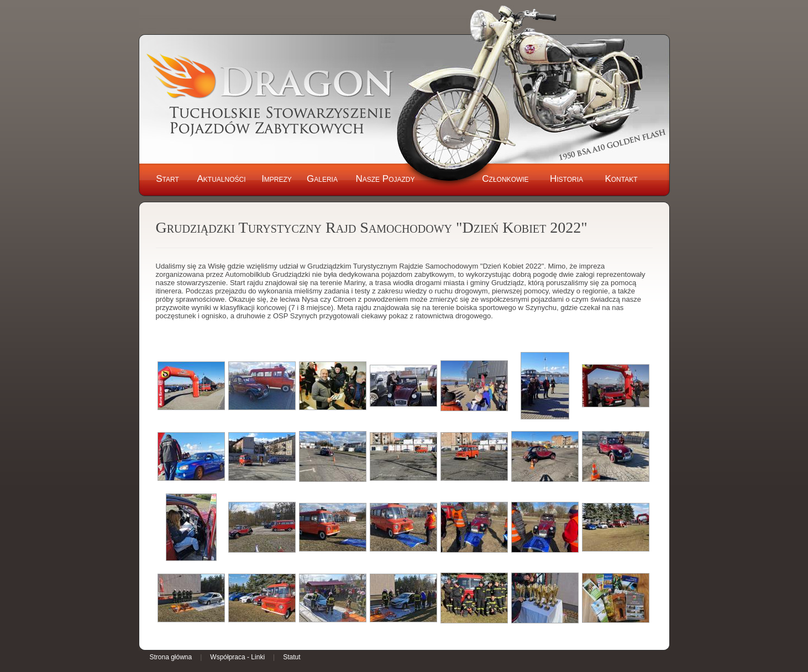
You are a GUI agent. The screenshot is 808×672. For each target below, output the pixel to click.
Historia (566, 179)
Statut (292, 657)
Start (167, 179)
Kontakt (621, 179)
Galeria (322, 179)
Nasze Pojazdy (385, 179)
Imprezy (277, 179)
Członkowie (505, 179)
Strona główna (171, 657)
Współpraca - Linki (237, 657)
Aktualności (221, 179)
